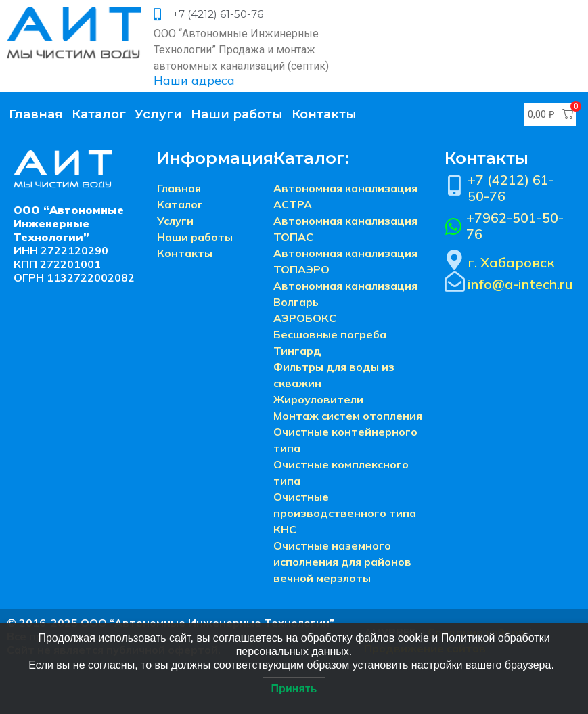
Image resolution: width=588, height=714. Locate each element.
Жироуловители (318, 399)
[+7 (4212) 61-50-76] (455, 185)
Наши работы (237, 114)
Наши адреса (194, 80)
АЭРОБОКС (305, 318)
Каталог (99, 114)
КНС (285, 529)
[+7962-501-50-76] (454, 227)
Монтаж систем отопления (348, 416)
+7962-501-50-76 (515, 226)
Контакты (324, 114)
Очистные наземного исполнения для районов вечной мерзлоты (342, 562)
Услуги (158, 114)
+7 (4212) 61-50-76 (511, 188)
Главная (36, 114)
